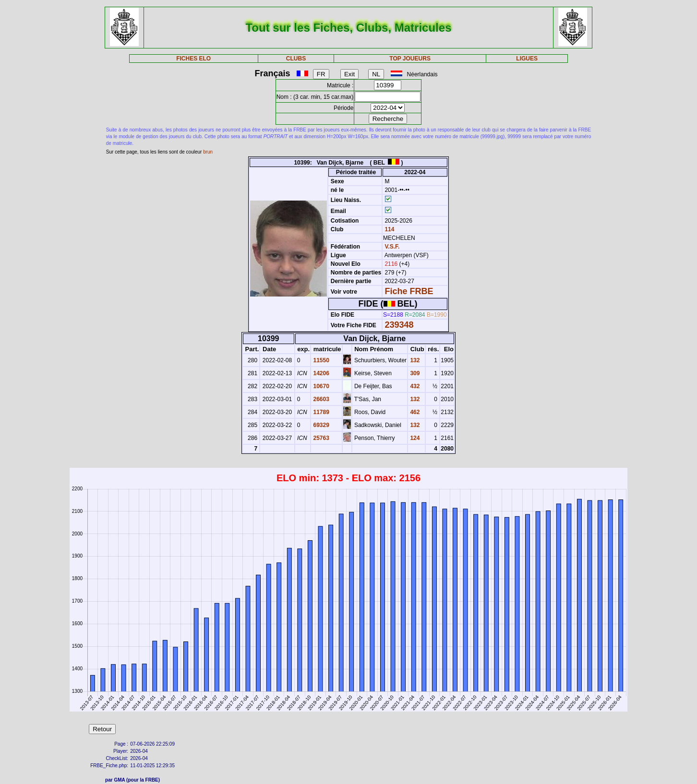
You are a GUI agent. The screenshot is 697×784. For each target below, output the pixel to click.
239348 (399, 325)
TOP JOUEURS (410, 59)
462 (414, 412)
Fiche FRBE (409, 291)
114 (389, 229)
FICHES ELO (193, 59)
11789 (320, 412)
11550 (320, 360)
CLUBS (296, 59)
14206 (320, 373)
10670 (320, 386)
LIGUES (527, 59)
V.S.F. (392, 247)
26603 (320, 399)
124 (414, 438)
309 (414, 373)
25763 (320, 438)
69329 (320, 425)
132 (414, 360)
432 (414, 386)
